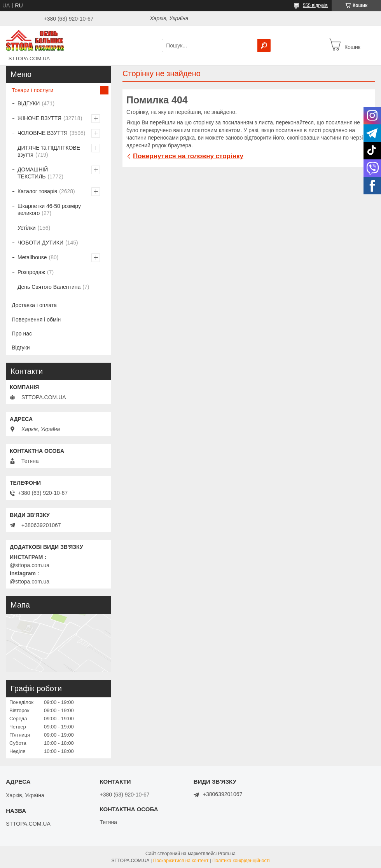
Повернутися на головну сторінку (188, 156)
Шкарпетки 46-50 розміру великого (49, 210)
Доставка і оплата (34, 305)
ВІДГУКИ (29, 103)
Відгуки (21, 348)
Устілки (27, 228)
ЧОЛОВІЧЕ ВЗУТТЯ (43, 133)
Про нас (22, 334)
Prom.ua (227, 854)
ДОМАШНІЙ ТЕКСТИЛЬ (33, 173)
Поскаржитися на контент (181, 861)
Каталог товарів (37, 191)
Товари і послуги (32, 90)
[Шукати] (264, 45)
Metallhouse (32, 257)
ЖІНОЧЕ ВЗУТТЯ (39, 118)
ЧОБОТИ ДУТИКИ (40, 243)
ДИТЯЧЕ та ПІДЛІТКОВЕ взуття (49, 151)
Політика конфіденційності (241, 861)
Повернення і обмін (36, 320)
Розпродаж (31, 272)
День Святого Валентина (49, 287)
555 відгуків (315, 5)
